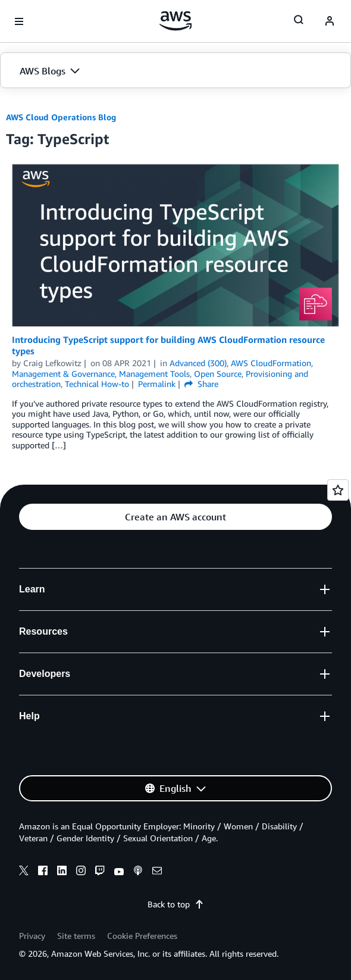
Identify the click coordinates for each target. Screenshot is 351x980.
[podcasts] (138, 872)
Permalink (157, 384)
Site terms (76, 936)
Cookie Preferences (142, 936)
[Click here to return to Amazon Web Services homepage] (176, 21)
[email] (157, 872)
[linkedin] (62, 872)
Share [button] (201, 384)
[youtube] (119, 872)
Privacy (32, 936)
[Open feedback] (338, 490)
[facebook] (43, 872)
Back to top (176, 904)
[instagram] (81, 872)
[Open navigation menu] (19, 21)
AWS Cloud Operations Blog (61, 117)
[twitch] (100, 872)
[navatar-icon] (330, 21)
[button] (175, 71)
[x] (24, 872)
